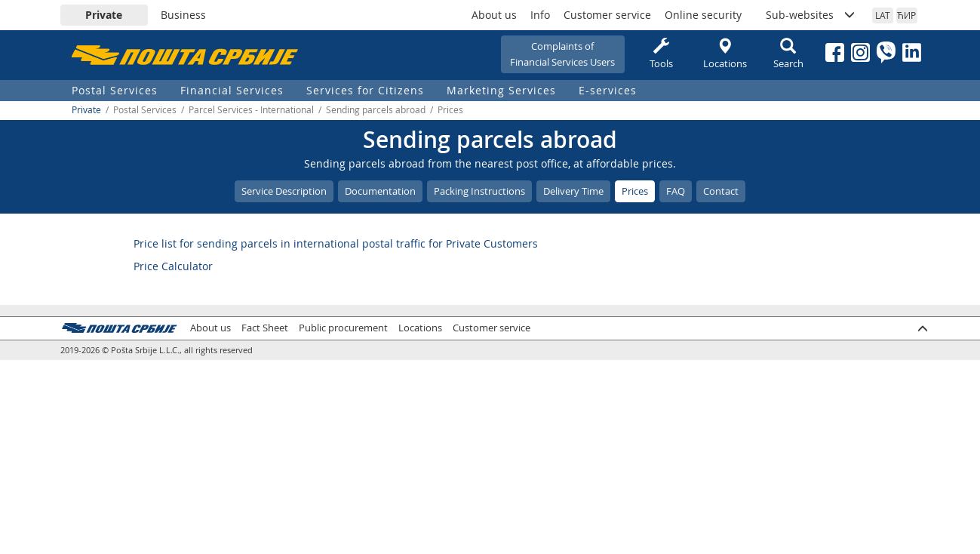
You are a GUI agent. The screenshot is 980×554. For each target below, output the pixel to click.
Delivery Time (573, 191)
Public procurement (343, 328)
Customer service (607, 15)
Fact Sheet (265, 328)
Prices (635, 191)
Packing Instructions (479, 191)
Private (104, 15)
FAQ (676, 191)
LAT (883, 15)
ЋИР (906, 15)
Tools (662, 54)
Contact (721, 191)
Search (788, 54)
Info (540, 15)
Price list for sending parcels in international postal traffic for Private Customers (336, 243)
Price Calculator (173, 266)
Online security (703, 15)
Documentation (380, 191)
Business (183, 15)
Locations (725, 54)
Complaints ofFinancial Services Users (562, 54)
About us (494, 15)
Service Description (284, 191)
